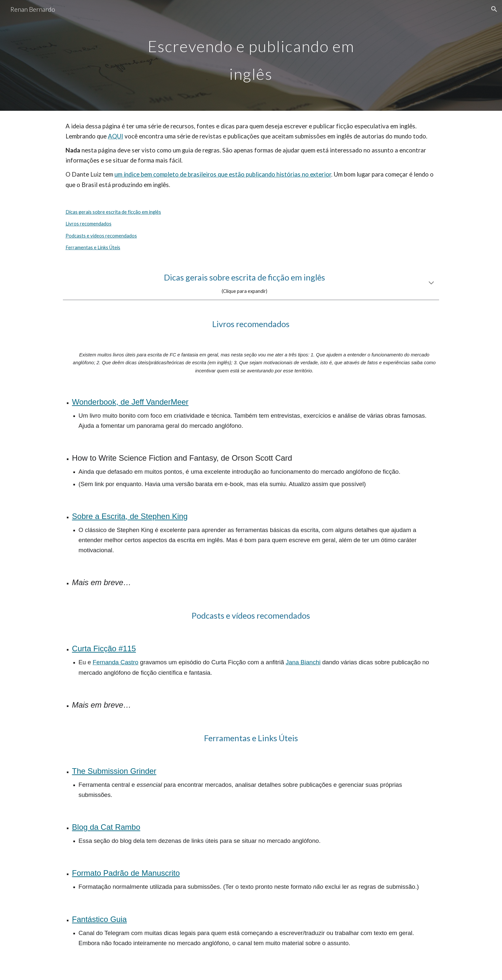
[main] (251, 56)
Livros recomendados (89, 224)
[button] (494, 9)
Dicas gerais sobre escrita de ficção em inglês (113, 212)
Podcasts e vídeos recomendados (101, 236)
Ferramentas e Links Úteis (93, 247)
